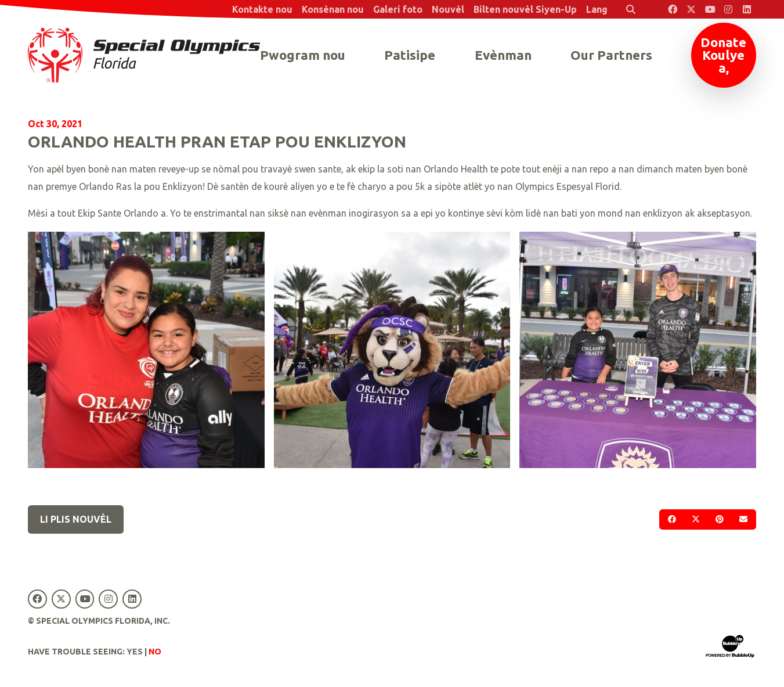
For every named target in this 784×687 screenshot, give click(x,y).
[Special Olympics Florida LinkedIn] (747, 9)
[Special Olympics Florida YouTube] (710, 9)
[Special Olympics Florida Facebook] (673, 9)
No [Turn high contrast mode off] (155, 652)
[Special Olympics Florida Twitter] (691, 9)
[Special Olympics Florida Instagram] (728, 9)
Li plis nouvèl (76, 519)
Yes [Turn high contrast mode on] (135, 652)
